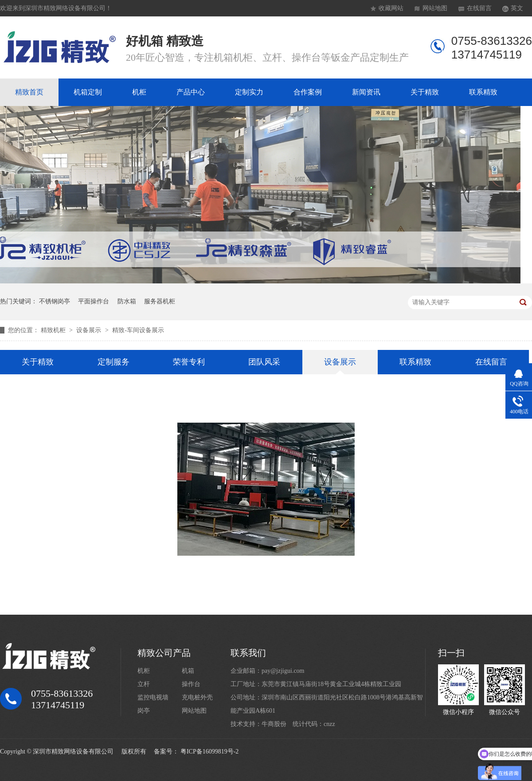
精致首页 (29, 92)
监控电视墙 (153, 697)
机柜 (139, 92)
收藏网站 (391, 8)
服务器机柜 (160, 301)
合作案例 (308, 92)
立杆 (144, 684)
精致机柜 (54, 330)
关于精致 (425, 92)
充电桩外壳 (197, 697)
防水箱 (127, 301)
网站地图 (435, 8)
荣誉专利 (189, 362)
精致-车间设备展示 (138, 330)
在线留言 (479, 8)
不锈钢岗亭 (55, 301)
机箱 (188, 671)
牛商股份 (274, 724)
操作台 (191, 684)
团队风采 (264, 362)
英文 (517, 8)
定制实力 (249, 92)
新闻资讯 (366, 92)
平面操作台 (94, 301)
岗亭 (144, 711)
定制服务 (113, 362)
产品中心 (191, 92)
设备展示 (90, 330)
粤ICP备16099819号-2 (209, 752)
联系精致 (483, 92)
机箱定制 (88, 92)
